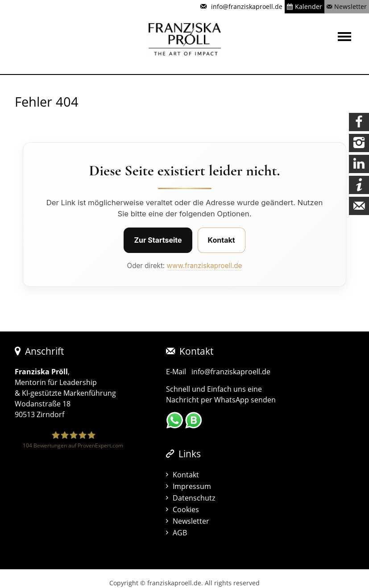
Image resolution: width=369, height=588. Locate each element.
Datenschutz (194, 498)
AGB (180, 533)
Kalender (309, 6)
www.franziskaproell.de (205, 266)
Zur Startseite (158, 240)
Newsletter (350, 6)
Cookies (186, 509)
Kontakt (222, 240)
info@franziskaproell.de (231, 372)
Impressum (192, 486)
